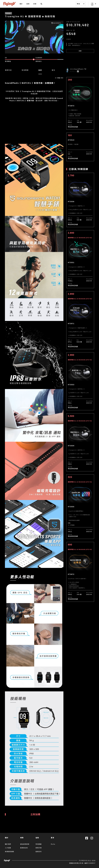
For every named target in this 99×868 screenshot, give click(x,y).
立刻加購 (35, 814)
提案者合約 (24, 848)
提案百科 (39, 852)
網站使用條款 (25, 844)
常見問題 (25, 70)
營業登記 (73, 71)
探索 (35, 4)
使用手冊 (39, 848)
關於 (21, 4)
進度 (40, 70)
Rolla (53, 844)
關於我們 (8, 844)
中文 (81, 4)
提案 (28, 4)
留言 (53, 70)
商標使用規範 (10, 852)
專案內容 (8, 70)
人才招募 (8, 848)
